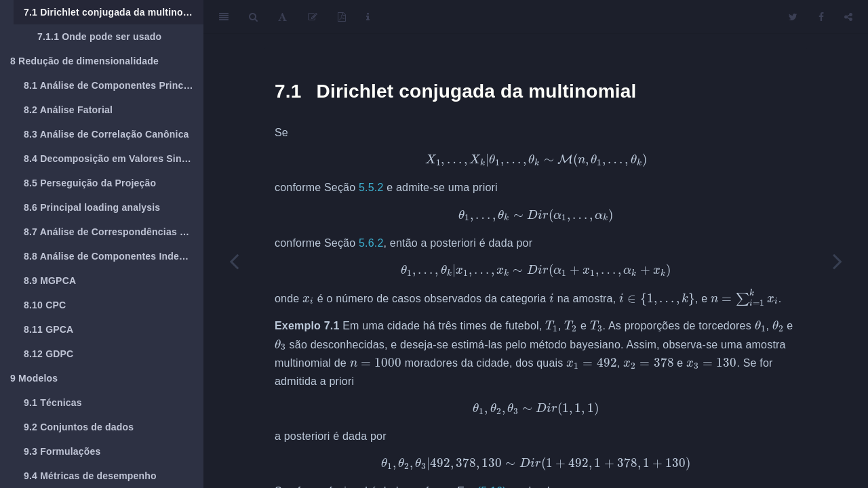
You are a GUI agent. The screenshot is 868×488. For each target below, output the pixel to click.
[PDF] (342, 17)
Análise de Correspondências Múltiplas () (114, 232)
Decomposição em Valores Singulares (114, 159)
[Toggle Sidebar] (224, 17)
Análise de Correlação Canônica (106, 134)
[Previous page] (234, 261)
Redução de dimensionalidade (84, 61)
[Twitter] (793, 17)
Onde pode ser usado (99, 37)
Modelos (34, 378)
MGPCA (50, 281)
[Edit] (313, 17)
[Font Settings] (282, 17)
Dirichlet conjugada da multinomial (113, 12)
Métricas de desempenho (90, 476)
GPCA (48, 329)
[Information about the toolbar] (368, 17)
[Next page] (837, 261)
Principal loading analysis (92, 207)
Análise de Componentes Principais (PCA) (114, 85)
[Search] (253, 17)
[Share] (848, 17)
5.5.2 (371, 187)
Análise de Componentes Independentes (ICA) (114, 256)
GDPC (48, 354)
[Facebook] (821, 17)
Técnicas (53, 403)
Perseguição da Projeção (90, 183)
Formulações (62, 451)
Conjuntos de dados (79, 427)
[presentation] (536, 160)
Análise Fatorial (68, 110)
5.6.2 (371, 243)
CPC (45, 305)
